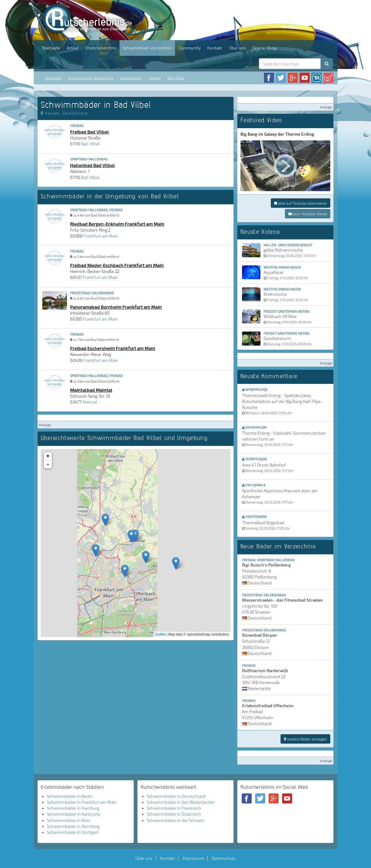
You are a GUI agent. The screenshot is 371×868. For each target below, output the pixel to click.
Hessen (155, 78)
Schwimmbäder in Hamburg (73, 808)
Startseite (51, 48)
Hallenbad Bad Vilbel (93, 165)
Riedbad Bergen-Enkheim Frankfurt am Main (117, 224)
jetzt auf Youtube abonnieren (301, 203)
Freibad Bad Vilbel (90, 132)
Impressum (193, 858)
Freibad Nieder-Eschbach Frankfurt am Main (117, 265)
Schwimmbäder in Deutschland (176, 796)
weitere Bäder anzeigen (305, 739)
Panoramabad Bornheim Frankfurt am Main (116, 307)
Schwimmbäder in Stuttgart (73, 832)
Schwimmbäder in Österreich (174, 814)
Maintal (90, 402)
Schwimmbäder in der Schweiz (175, 820)
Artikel (73, 48)
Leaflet (160, 634)
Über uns (237, 48)
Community (190, 48)
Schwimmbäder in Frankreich (174, 808)
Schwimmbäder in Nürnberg (73, 826)
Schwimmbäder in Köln (69, 820)
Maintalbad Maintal (91, 390)
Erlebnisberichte (101, 48)
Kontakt (215, 48)
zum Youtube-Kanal (308, 214)
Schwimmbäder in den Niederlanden (181, 802)
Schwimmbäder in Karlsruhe (74, 814)
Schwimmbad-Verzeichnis (147, 48)
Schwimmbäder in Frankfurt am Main (82, 802)
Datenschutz (224, 858)
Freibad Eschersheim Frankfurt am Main (113, 348)
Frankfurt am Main (101, 236)
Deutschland (131, 78)
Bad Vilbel (176, 78)
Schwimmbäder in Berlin (70, 796)
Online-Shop (265, 48)
